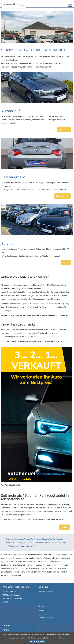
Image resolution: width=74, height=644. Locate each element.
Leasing (41, 611)
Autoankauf (64, 130)
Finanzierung (43, 614)
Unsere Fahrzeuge (45, 592)
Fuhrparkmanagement (47, 618)
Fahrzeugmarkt (62, 196)
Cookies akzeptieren (37, 641)
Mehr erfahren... (59, 638)
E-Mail (5, 602)
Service (66, 262)
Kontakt (64, 527)
